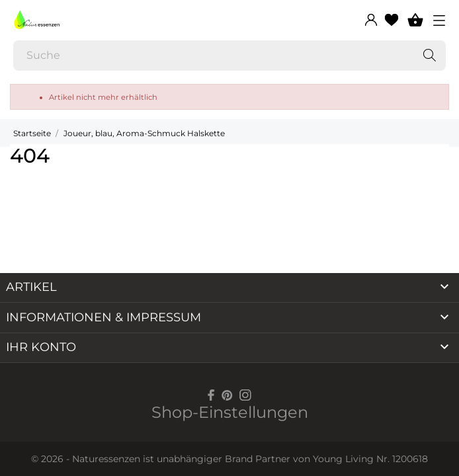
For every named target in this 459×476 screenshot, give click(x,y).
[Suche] (230, 56)
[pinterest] (227, 395)
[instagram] (245, 395)
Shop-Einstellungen (230, 412)
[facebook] (211, 395)
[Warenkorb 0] (415, 20)
